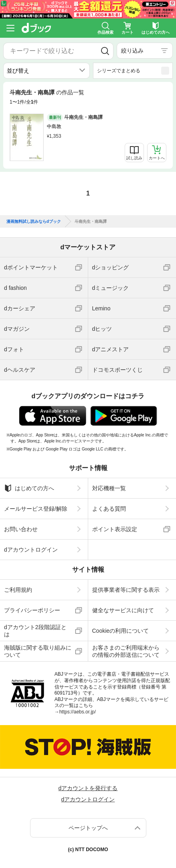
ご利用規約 (18, 590)
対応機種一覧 (109, 488)
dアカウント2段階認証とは (35, 631)
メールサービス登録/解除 (36, 509)
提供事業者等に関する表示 (126, 590)
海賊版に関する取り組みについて (38, 651)
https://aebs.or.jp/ (78, 712)
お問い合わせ (21, 529)
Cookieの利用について (121, 631)
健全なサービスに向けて (123, 610)
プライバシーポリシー (32, 610)
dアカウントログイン (31, 550)
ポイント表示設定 (115, 529)
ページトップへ (88, 828)
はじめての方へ (29, 488)
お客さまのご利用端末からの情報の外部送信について (126, 651)
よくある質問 (109, 509)
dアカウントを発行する (88, 788)
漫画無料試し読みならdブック (34, 222)
